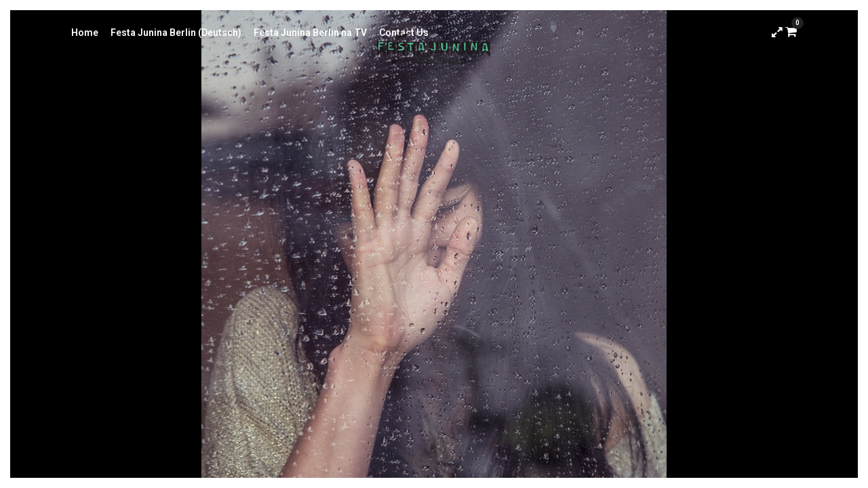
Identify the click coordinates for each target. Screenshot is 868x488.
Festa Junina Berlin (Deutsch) (176, 33)
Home (85, 33)
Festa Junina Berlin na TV (310, 33)
